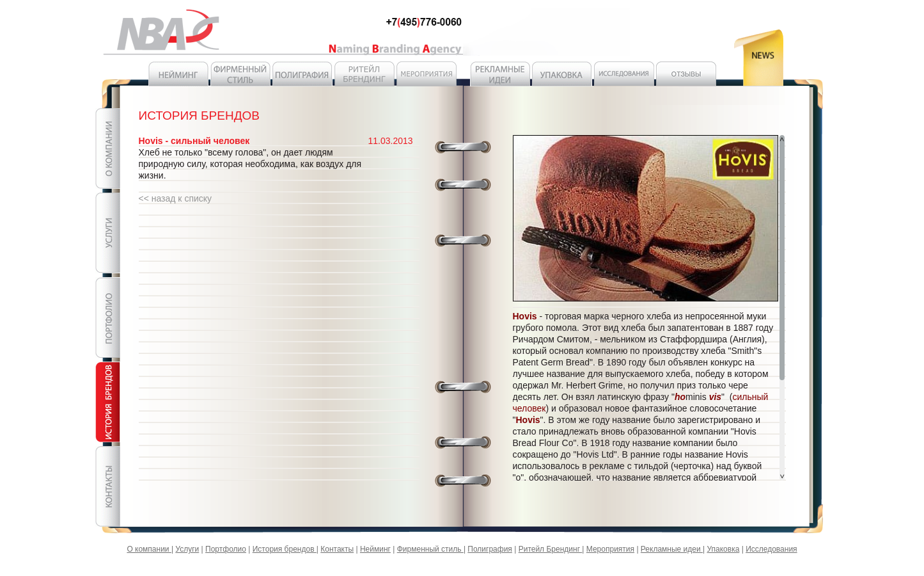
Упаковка (723, 549)
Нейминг (375, 549)
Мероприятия (610, 549)
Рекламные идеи (672, 549)
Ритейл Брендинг (551, 549)
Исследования (771, 549)
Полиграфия (490, 549)
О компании (149, 549)
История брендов (285, 549)
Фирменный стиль (430, 549)
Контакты (337, 549)
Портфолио (226, 549)
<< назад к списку (176, 198)
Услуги (187, 549)
